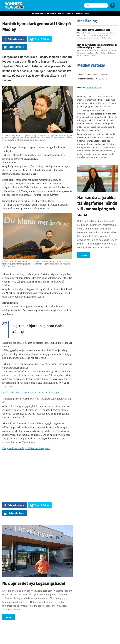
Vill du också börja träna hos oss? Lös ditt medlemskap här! (32, 393)
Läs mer (9, 617)
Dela (16, 39)
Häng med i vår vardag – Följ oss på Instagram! (26, 448)
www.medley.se (94, 88)
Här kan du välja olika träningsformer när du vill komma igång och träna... (97, 46)
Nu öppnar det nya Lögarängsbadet (34, 583)
